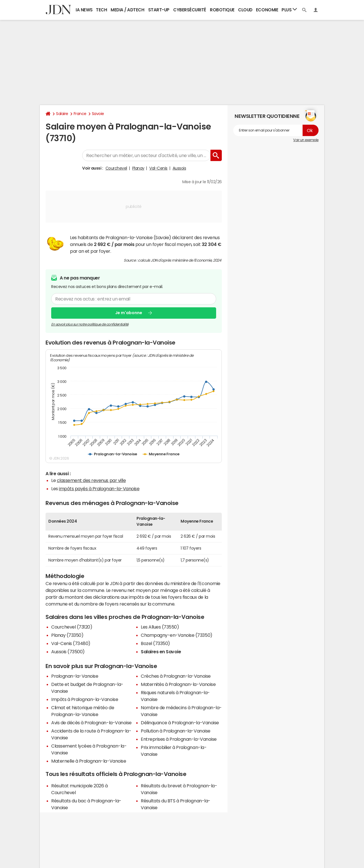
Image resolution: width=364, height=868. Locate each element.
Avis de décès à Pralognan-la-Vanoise (91, 723)
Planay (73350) (67, 635)
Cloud (245, 10)
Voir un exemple (306, 140)
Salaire (62, 114)
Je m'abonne (129, 313)
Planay (138, 168)
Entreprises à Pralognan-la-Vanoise (179, 739)
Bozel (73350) (155, 643)
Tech (101, 10)
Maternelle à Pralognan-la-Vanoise (89, 761)
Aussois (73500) (68, 652)
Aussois (179, 168)
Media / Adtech (127, 10)
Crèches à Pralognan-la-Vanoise (176, 676)
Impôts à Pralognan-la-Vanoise (85, 699)
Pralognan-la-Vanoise (75, 676)
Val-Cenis (158, 168)
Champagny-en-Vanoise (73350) (177, 635)
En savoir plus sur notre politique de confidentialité (90, 324)
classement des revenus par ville (91, 480)
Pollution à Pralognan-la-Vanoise (176, 731)
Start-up (159, 10)
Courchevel (116, 168)
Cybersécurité (190, 10)
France (80, 114)
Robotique (222, 10)
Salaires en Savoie (161, 652)
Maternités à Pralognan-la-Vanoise (178, 684)
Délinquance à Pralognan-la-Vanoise (180, 723)
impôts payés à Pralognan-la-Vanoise (99, 489)
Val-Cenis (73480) (71, 643)
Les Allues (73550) (160, 627)
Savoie (98, 114)
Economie (267, 10)
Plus (289, 10)
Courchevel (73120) (72, 627)
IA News (84, 10)
